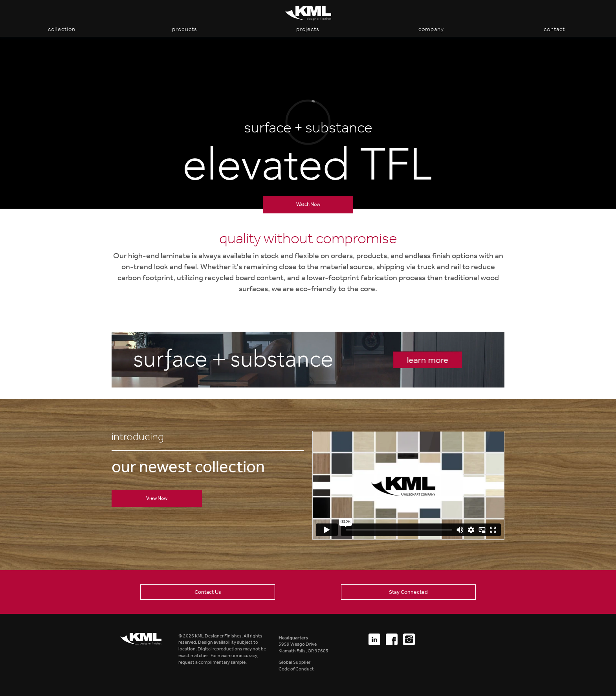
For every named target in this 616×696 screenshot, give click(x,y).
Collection (62, 29)
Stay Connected (408, 592)
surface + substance (308, 128)
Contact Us (208, 592)
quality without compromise (308, 239)
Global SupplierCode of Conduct (296, 666)
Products (185, 29)
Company (431, 29)
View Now (157, 498)
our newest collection (188, 467)
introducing (138, 437)
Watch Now (308, 204)
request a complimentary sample (212, 662)
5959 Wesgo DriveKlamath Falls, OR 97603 (303, 645)
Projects (308, 29)
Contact (554, 29)
